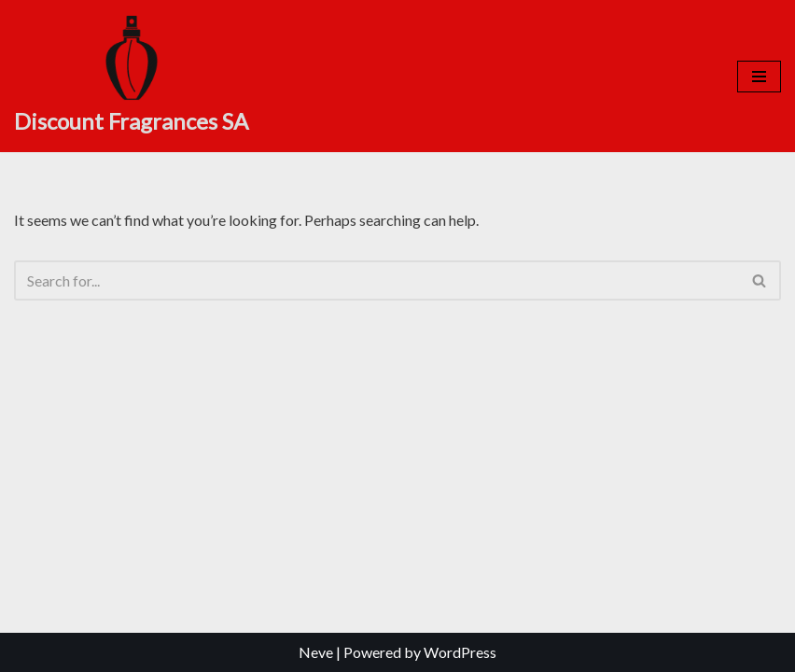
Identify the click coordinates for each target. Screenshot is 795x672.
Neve (316, 652)
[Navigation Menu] (759, 77)
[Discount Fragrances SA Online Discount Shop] (131, 76)
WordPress (460, 652)
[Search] (377, 280)
